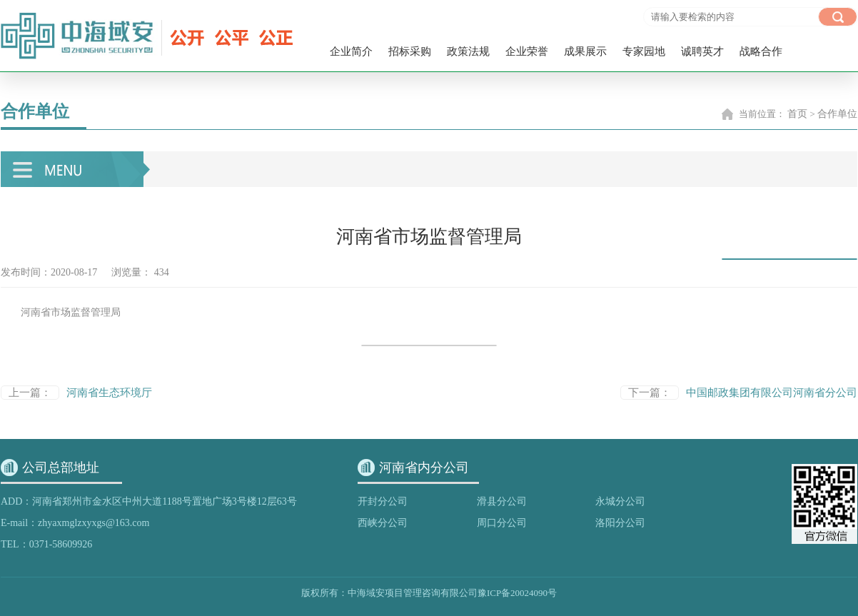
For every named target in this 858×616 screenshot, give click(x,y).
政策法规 (468, 51)
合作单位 (837, 114)
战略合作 (761, 51)
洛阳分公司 (620, 523)
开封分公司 (383, 501)
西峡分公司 (383, 523)
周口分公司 (502, 523)
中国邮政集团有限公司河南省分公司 (772, 393)
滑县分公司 (502, 501)
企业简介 (351, 51)
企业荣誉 (527, 51)
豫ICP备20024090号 (517, 593)
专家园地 (644, 51)
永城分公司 (620, 501)
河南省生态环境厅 (109, 393)
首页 (797, 114)
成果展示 (585, 51)
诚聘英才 (702, 51)
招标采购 (410, 51)
